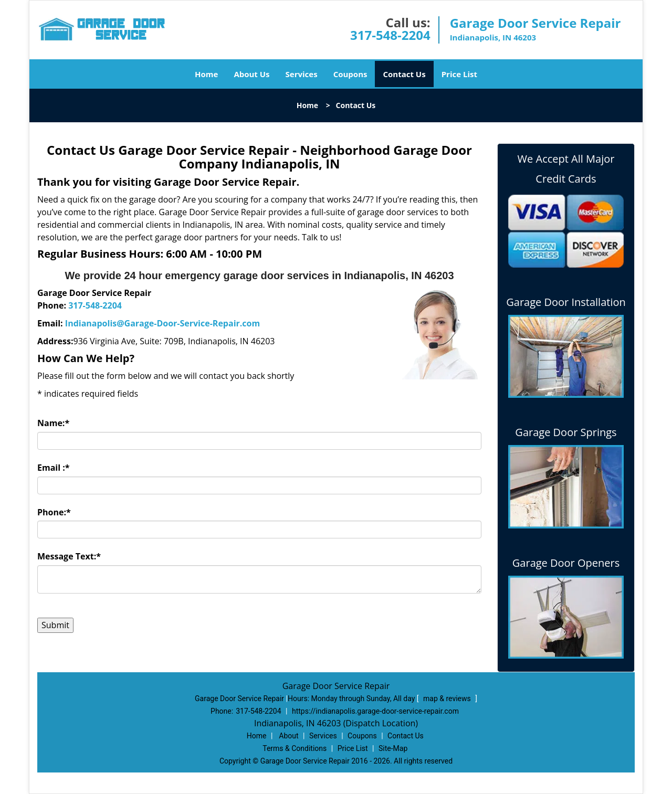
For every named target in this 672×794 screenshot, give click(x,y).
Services (302, 74)
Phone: (54, 512)
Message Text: (69, 556)
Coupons (350, 74)
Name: (53, 423)
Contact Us (404, 74)
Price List (459, 74)
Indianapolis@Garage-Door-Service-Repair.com (162, 323)
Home (206, 74)
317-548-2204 (390, 35)
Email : (54, 468)
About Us (251, 74)
